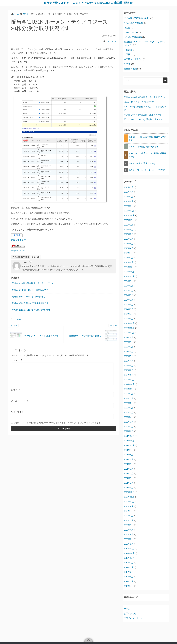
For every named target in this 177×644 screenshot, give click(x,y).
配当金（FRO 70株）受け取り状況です (30, 297)
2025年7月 (129, 234)
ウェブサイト (17, 412)
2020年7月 (129, 516)
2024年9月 (129, 281)
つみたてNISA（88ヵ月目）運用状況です (143, 115)
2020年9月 (129, 506)
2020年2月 (129, 539)
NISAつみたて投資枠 (134, 23)
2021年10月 (129, 445)
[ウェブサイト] (63, 417)
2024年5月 (129, 300)
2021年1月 (129, 488)
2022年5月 (129, 412)
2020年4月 (129, 530)
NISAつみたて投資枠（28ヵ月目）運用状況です (147, 155)
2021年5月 (129, 469)
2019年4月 (129, 586)
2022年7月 (129, 403)
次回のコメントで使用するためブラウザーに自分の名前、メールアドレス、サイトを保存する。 (58, 423)
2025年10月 (129, 220)
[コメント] (63, 374)
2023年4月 (129, 361)
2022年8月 (129, 398)
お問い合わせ (130, 613)
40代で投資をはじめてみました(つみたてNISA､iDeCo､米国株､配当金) (88, 3)
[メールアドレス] (63, 406)
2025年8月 (129, 229)
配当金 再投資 (130, 69)
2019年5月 (129, 581)
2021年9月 (129, 450)
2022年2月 (129, 426)
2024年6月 (129, 295)
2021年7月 (129, 459)
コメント (17, 360)
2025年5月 (129, 243)
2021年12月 (129, 436)
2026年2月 (129, 201)
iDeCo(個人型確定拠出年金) (137, 18)
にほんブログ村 (18, 240)
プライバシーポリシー (134, 618)
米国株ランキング (18, 251)
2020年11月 (129, 497)
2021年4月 (129, 473)
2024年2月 (129, 314)
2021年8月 (129, 455)
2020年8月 (129, 511)
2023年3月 (129, 365)
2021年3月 (129, 478)
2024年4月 (129, 304)
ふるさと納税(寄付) (133, 37)
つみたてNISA (130, 32)
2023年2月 (129, 370)
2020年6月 (129, 520)
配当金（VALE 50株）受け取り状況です (30, 303)
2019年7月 (129, 572)
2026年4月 (129, 192)
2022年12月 (129, 380)
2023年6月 (129, 351)
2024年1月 (129, 319)
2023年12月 (129, 323)
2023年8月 (129, 342)
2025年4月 (129, 248)
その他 (127, 28)
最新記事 (36, 257)
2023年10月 (129, 333)
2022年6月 (129, 408)
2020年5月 (129, 525)
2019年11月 (129, 553)
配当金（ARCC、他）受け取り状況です (30, 290)
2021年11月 (129, 441)
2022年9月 (129, 394)
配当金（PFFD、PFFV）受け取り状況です (31, 310)
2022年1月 (129, 431)
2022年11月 (129, 384)
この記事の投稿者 (21, 257)
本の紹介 (128, 50)
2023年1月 (129, 375)
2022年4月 (129, 417)
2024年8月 (129, 286)
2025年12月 (129, 211)
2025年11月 (129, 215)
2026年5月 (129, 187)
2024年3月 (129, 309)
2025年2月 (129, 258)
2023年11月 (129, 328)
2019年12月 (129, 549)
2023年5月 (129, 356)
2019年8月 (129, 567)
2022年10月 (129, 389)
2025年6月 (129, 239)
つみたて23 (111, 41)
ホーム (127, 609)
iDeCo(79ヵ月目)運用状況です (142, 163)
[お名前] (63, 395)
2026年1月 (129, 206)
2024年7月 (129, 290)
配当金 (19, 319)
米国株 (127, 54)
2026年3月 (129, 197)
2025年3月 (129, 253)
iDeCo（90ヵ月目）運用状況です (139, 102)
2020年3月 (129, 534)
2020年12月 (129, 492)
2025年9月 (129, 225)
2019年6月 (129, 577)
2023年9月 (129, 337)
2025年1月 (129, 262)
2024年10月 (129, 276)
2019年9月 (129, 563)
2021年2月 (129, 483)
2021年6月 (129, 464)
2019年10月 (129, 558)
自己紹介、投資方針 (133, 59)
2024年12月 (129, 267)
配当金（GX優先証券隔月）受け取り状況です (33, 283)
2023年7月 (129, 347)
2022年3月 (129, 422)
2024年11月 (129, 272)
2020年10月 (129, 502)
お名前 (16, 390)
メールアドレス (20, 401)
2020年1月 (129, 544)
